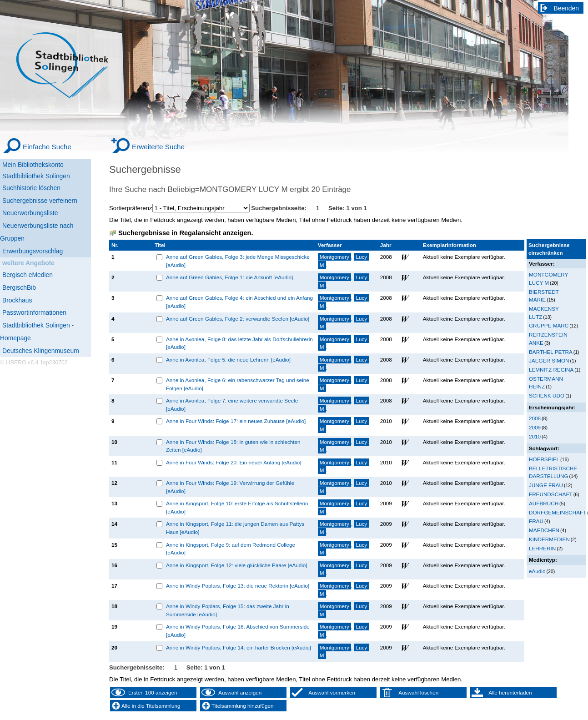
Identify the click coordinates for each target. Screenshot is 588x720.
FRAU (536, 521)
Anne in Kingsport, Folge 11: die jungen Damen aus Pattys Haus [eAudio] (235, 528)
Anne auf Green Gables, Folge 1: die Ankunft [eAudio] (229, 277)
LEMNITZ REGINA (551, 370)
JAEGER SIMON (549, 360)
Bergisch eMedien (28, 275)
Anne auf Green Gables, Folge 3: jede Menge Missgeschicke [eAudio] (238, 261)
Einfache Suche (47, 147)
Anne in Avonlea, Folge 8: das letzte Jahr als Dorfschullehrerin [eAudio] (239, 343)
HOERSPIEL (544, 459)
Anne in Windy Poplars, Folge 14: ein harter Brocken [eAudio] (239, 647)
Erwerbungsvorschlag (33, 251)
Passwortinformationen (34, 312)
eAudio (537, 571)
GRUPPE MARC (549, 325)
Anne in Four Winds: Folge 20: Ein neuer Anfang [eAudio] (234, 462)
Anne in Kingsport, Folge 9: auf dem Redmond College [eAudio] (231, 549)
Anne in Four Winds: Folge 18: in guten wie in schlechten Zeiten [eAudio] (233, 446)
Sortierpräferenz (131, 208)
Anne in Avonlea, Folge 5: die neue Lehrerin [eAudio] (228, 360)
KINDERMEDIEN (549, 539)
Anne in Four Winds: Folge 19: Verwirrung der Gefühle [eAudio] (230, 487)
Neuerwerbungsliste (30, 213)
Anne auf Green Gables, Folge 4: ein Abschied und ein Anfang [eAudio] (239, 302)
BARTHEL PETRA (551, 352)
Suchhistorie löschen (31, 188)
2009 (535, 427)
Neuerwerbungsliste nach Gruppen (37, 232)
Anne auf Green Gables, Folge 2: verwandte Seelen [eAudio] (238, 319)
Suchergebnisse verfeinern (40, 201)
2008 (535, 418)
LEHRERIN (542, 548)
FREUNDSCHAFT (551, 494)
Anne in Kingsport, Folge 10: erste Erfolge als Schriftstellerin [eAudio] (237, 507)
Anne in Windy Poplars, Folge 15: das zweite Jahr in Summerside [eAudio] (228, 610)
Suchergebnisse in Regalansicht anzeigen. (186, 233)
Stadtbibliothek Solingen (36, 176)
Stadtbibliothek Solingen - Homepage (37, 332)
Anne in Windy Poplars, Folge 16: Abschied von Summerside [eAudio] (238, 631)
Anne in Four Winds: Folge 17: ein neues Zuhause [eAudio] (236, 421)
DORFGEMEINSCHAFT (558, 512)
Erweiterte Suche (158, 147)
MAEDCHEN (544, 530)
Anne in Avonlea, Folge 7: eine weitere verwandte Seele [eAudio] (232, 405)
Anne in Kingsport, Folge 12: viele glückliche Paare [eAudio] (237, 565)
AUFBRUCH (544, 503)
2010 (535, 436)
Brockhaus (17, 300)
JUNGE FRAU (546, 485)
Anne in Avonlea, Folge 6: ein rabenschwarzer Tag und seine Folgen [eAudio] (238, 384)
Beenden (567, 8)
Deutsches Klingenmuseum (41, 351)
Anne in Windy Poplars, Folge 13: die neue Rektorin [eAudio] (238, 586)
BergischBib (19, 287)
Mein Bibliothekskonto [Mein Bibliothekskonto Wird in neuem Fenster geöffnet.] (33, 165)
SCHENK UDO (547, 395)
